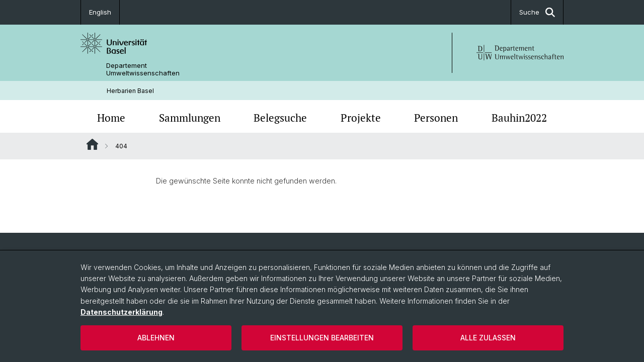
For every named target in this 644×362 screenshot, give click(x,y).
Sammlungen (190, 118)
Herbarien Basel (130, 91)
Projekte (361, 118)
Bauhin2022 (519, 118)
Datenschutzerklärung (122, 312)
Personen (436, 118)
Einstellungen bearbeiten (322, 338)
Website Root (92, 144)
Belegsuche (280, 118)
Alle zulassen (488, 338)
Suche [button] (537, 12)
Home (111, 118)
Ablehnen (156, 338)
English (100, 12)
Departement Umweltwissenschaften (143, 69)
